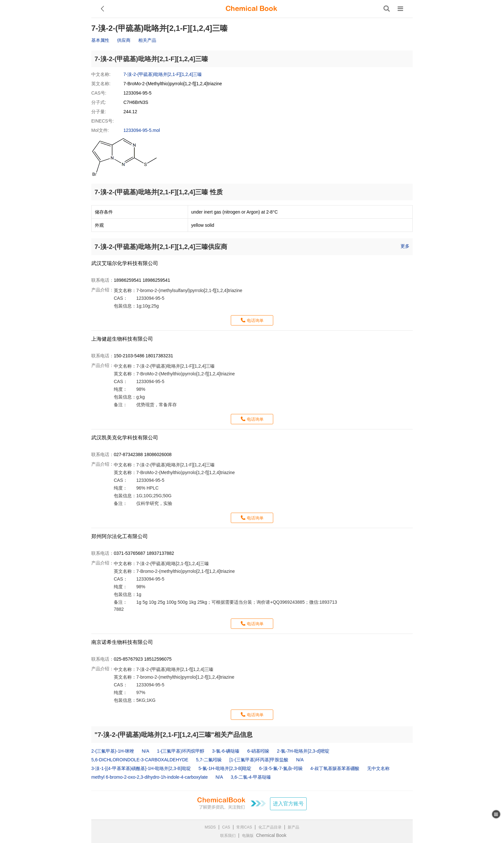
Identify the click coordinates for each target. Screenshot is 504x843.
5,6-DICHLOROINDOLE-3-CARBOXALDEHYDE (140, 760)
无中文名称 (378, 768)
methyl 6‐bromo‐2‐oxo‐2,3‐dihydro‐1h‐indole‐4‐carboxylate (150, 777)
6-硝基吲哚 (258, 751)
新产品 (293, 827)
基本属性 (100, 40)
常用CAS (244, 827)
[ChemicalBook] (251, 9)
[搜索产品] (387, 9)
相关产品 (147, 40)
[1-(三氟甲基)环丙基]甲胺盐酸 (259, 760)
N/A (145, 751)
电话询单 (255, 321)
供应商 (124, 40)
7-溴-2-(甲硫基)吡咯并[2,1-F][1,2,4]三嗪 (163, 74)
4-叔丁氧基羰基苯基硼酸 (335, 768)
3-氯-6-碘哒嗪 (226, 751)
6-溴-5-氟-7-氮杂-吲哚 (281, 768)
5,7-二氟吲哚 (209, 760)
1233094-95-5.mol (142, 130)
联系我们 (228, 836)
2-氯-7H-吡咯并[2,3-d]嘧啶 (303, 751)
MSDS (210, 827)
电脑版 (248, 836)
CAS (226, 827)
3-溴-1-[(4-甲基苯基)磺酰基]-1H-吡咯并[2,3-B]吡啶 (141, 768)
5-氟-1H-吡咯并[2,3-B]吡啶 (225, 768)
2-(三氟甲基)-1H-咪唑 (113, 751)
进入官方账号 (288, 804)
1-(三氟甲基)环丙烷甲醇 (181, 751)
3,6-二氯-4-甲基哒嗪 (251, 777)
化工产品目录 (270, 827)
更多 (405, 246)
